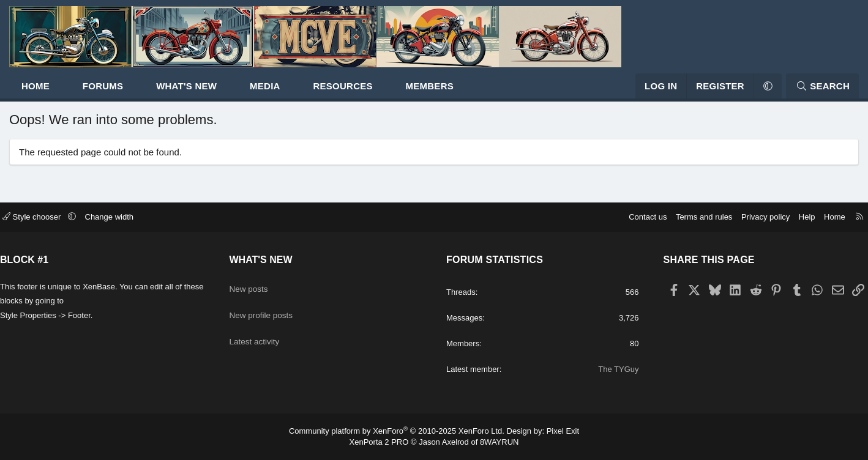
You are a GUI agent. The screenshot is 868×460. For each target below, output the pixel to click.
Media (301, 92)
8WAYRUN (499, 442)
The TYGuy (591, 369)
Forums (139, 92)
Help (759, 210)
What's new (223, 92)
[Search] (786, 92)
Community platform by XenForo (397, 431)
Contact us (599, 210)
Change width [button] (158, 210)
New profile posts (289, 303)
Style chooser (81, 210)
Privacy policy (717, 210)
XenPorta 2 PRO (379, 442)
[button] (97, 92)
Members (466, 92)
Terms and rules (656, 210)
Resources (379, 92)
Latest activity (281, 327)
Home (72, 92)
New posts (275, 279)
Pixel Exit (563, 431)
